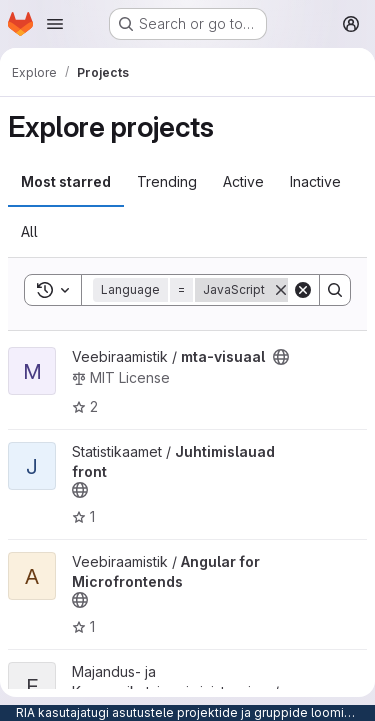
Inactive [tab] (315, 181)
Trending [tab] (167, 181)
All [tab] (29, 231)
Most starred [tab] (66, 181)
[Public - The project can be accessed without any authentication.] (281, 357)
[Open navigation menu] (55, 24)
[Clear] (303, 290)
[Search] (335, 290)
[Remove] (281, 290)
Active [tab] (243, 181)
